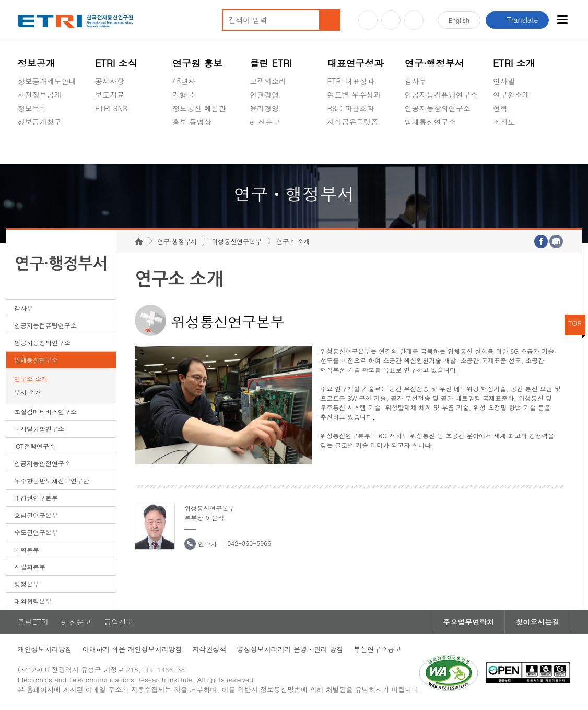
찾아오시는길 (537, 622)
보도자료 (110, 95)
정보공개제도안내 (47, 81)
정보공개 (37, 63)
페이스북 (414, 20)
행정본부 (27, 584)
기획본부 (27, 549)
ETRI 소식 (116, 63)
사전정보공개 (40, 95)
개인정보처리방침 (45, 649)
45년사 (184, 81)
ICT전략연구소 (35, 446)
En (459, 20)
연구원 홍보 (197, 63)
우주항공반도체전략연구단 (52, 480)
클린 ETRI (271, 63)
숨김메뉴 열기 (23, 134)
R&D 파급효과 (350, 108)
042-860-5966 (249, 543)
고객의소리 (268, 81)
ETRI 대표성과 (351, 81)
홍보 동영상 (192, 122)
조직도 (504, 122)
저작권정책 (209, 649)
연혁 (500, 108)
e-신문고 (265, 122)
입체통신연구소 (430, 122)
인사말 (504, 81)
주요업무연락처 (468, 622)
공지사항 (110, 81)
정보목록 (32, 108)
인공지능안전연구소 (42, 463)
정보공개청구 (40, 122)
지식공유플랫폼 (352, 122)
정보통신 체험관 (199, 108)
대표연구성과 (355, 63)
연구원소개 (511, 95)
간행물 (183, 95)
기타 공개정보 (516, 146)
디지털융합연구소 (39, 429)
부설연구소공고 (377, 649)
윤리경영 (264, 108)
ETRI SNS (111, 108)
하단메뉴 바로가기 (0, 0)
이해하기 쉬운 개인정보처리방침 (132, 649)
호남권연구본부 (36, 515)
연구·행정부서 (434, 63)
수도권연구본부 (36, 532)
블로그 (391, 20)
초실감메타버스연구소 (441, 146)
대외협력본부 (33, 601)
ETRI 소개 (514, 63)
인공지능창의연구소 (438, 108)
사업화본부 (30, 567)
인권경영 (264, 95)
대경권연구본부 (36, 498)
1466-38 (171, 670)
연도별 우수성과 (354, 95)
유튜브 (368, 20)
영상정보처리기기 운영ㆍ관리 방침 (290, 649)
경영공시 (32, 146)
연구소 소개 (31, 379)
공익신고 (264, 146)
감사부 (416, 81)
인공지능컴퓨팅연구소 (441, 95)
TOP (575, 323)
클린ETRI (33, 622)
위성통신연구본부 (237, 241)
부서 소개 (28, 392)
